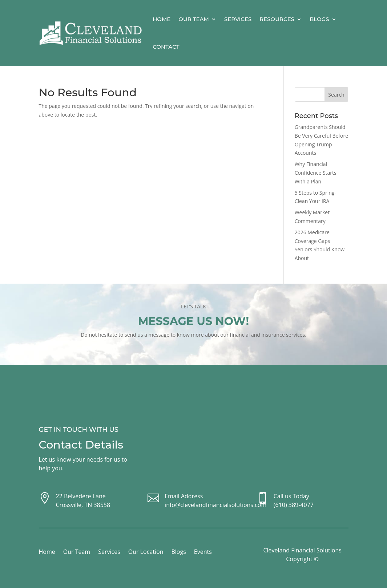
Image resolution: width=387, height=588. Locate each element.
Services (238, 19)
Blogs (319, 19)
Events (203, 552)
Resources (277, 19)
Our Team (194, 19)
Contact (166, 47)
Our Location (146, 552)
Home (162, 19)
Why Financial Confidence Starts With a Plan (316, 173)
